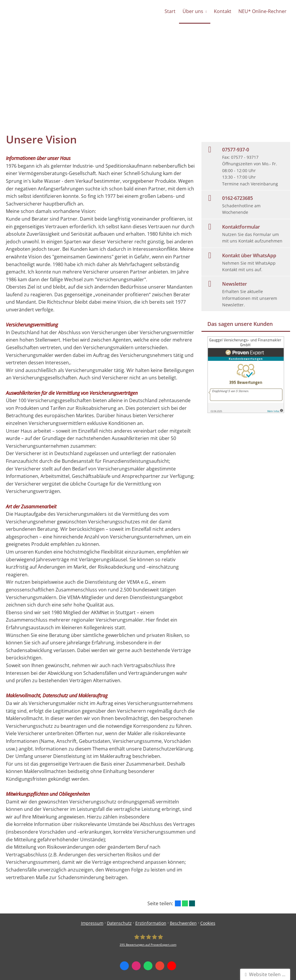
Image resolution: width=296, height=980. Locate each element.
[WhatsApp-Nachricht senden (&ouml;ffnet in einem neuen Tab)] (148, 966)
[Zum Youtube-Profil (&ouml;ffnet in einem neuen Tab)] (172, 966)
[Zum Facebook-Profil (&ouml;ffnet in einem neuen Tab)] (124, 966)
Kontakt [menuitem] (223, 11)
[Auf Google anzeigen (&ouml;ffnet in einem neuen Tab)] (160, 966)
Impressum (92, 923)
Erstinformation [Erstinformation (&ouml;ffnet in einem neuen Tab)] (151, 923)
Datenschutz (119, 923)
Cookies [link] (208, 923)
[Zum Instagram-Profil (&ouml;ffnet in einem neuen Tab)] (136, 966)
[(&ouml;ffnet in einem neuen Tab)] (246, 411)
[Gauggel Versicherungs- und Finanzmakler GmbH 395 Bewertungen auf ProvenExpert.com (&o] (148, 940)
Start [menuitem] (170, 11)
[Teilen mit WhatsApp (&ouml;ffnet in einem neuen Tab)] (185, 903)
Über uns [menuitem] (193, 11)
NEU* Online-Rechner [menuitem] (262, 11)
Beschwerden (183, 923)
